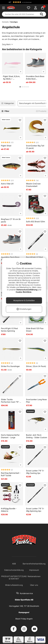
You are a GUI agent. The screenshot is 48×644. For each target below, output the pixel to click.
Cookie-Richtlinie (24, 292)
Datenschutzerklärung (27, 290)
